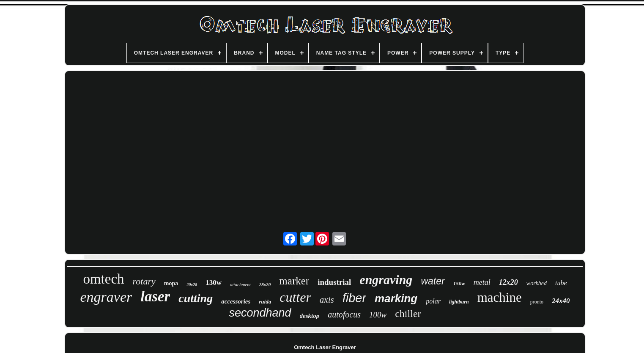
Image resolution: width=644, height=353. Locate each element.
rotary (144, 281)
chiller (408, 314)
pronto (537, 302)
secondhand (260, 313)
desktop (310, 316)
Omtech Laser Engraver (325, 347)
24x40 (561, 301)
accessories (236, 301)
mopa (171, 283)
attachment (240, 284)
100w (378, 315)
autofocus (344, 314)
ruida (265, 302)
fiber (354, 298)
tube (561, 283)
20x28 (192, 285)
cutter (295, 297)
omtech (103, 279)
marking (396, 298)
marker (294, 281)
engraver (106, 297)
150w (459, 283)
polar (433, 301)
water (433, 281)
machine (500, 297)
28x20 (265, 284)
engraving (386, 280)
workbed (537, 283)
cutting (196, 298)
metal (482, 282)
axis (327, 300)
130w (214, 283)
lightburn (459, 302)
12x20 (508, 282)
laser (155, 296)
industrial (334, 282)
